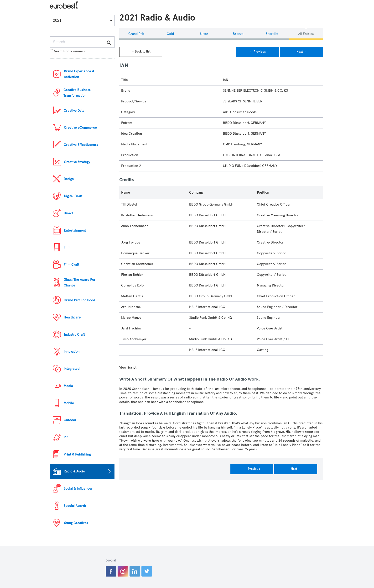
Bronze (238, 34)
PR (66, 437)
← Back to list (141, 52)
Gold (170, 34)
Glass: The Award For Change (80, 283)
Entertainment (75, 230)
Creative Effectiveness (81, 145)
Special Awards (75, 506)
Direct (68, 213)
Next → (302, 52)
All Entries (306, 34)
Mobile (69, 403)
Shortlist (272, 34)
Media (68, 386)
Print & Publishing (77, 454)
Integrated (72, 369)
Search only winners (67, 51)
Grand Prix (136, 34)
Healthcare (72, 317)
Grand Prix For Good (79, 300)
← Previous (258, 52)
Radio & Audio (74, 471)
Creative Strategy (77, 162)
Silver (204, 34)
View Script (128, 368)
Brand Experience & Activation (79, 74)
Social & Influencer (78, 489)
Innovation (72, 352)
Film (67, 247)
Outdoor (70, 420)
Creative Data (74, 111)
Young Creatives (76, 523)
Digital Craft (73, 196)
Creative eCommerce (80, 128)
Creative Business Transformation (77, 93)
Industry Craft (74, 335)
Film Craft (71, 265)
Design (69, 179)
